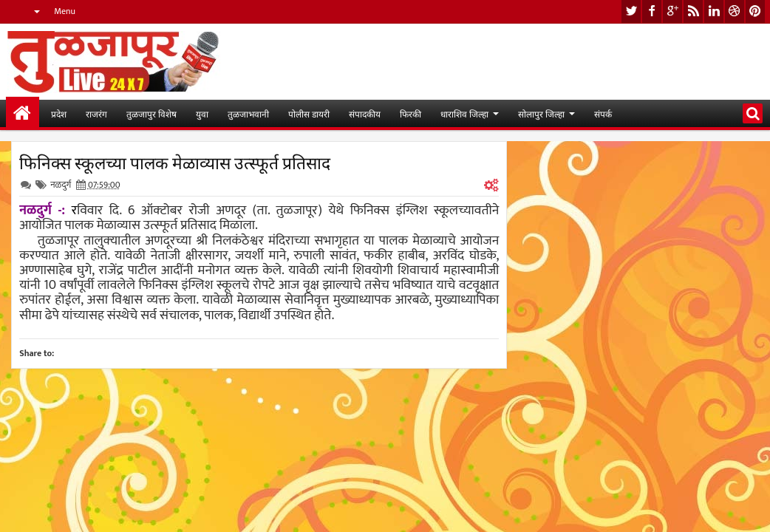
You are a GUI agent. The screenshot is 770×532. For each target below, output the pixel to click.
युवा (202, 113)
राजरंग (96, 113)
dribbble (735, 11)
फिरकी (410, 113)
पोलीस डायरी (309, 113)
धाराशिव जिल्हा (464, 113)
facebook (652, 11)
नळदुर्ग (61, 185)
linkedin (714, 11)
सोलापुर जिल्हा (541, 113)
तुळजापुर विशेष (151, 113)
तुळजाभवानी (248, 113)
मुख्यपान (23, 113)
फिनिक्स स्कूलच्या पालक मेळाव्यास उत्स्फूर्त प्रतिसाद (175, 162)
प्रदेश (59, 113)
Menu (65, 11)
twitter (631, 11)
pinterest (755, 11)
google (672, 11)
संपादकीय (365, 113)
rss (693, 11)
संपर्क (603, 113)
